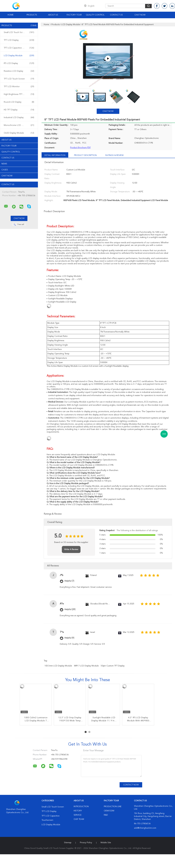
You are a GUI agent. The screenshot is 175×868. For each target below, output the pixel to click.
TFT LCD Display (19, 40)
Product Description (85, 155)
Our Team (79, 819)
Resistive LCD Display (19, 71)
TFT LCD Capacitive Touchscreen (19, 48)
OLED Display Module (19, 133)
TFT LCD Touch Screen (19, 79)
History (78, 811)
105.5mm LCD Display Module (58, 666)
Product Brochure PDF (80, 148)
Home (11, 15)
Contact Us (116, 15)
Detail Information (55, 155)
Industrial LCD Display (19, 118)
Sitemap (68, 843)
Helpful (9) (69, 638)
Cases (5, 170)
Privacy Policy (86, 843)
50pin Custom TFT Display (113, 666)
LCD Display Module (19, 56)
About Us (53, 15)
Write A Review (71, 549)
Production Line (113, 807)
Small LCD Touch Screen (19, 32)
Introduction (81, 807)
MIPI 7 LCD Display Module (86, 666)
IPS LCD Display (19, 63)
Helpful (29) (70, 609)
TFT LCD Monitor (19, 87)
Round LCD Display (19, 102)
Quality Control (95, 15)
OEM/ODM (109, 811)
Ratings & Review (114, 155)
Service (78, 815)
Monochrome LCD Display (19, 125)
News (4, 164)
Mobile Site (106, 843)
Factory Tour (74, 15)
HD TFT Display (19, 110)
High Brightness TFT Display (19, 94)
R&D (106, 815)
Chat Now (140, 15)
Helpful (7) (69, 581)
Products (32, 15)
